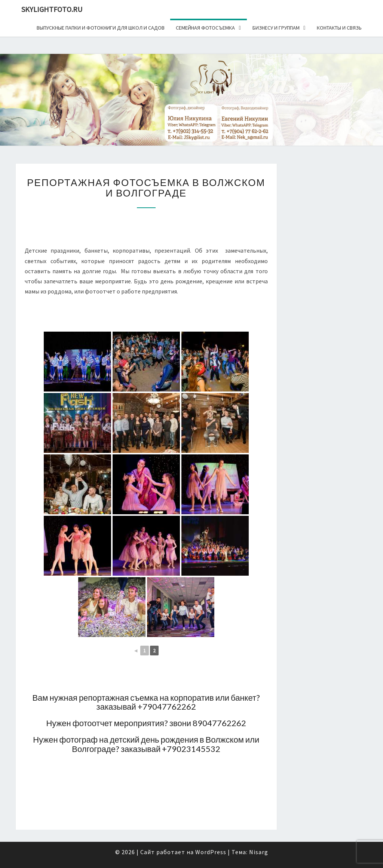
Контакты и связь (339, 28)
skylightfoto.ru (52, 9)
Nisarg (259, 852)
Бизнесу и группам (276, 28)
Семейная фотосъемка (205, 28)
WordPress (211, 852)
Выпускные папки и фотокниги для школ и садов (101, 28)
